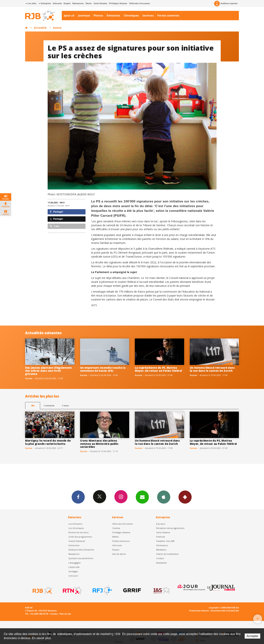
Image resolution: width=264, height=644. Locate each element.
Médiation (161, 550)
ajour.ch (69, 15)
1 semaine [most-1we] (49, 405)
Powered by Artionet (199, 611)
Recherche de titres (78, 532)
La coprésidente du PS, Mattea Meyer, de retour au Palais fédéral (158, 369)
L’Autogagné (75, 563)
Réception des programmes (170, 528)
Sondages (73, 571)
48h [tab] (33, 405)
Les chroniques (76, 528)
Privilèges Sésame (118, 3)
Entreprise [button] (45, 3)
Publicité (161, 537)
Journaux (84, 15)
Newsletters (142, 497)
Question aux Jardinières (81, 558)
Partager (57, 212)
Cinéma (116, 528)
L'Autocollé (74, 567)
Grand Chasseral (77, 541)
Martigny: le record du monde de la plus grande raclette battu (48, 442)
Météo (116, 537)
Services (148, 15)
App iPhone (164, 497)
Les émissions (75, 524)
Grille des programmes (80, 537)
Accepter (252, 636)
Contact (160, 558)
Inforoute (57, 3)
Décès (89, 3)
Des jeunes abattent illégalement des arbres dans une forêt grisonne (48, 371)
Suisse (57, 28)
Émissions (113, 15)
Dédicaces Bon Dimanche (81, 550)
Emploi (67, 3)
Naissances (78, 3)
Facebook (78, 497)
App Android (185, 497)
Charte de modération (167, 554)
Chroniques (131, 15)
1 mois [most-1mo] (65, 405)
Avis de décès (119, 554)
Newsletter (162, 563)
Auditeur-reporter (226, 4)
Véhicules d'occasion (139, 3)
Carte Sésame (100, 3)
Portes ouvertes (168, 15)
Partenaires (162, 545)
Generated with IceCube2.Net (225, 611)
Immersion (74, 545)
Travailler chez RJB (165, 541)
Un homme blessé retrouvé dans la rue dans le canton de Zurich (212, 369)
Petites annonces (121, 541)
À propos (161, 524)
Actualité (40, 28)
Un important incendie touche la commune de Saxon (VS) (103, 369)
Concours (73, 576)
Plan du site (65, 614)
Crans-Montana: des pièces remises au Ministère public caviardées (99, 444)
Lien (55, 226)
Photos (98, 15)
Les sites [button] (31, 3)
